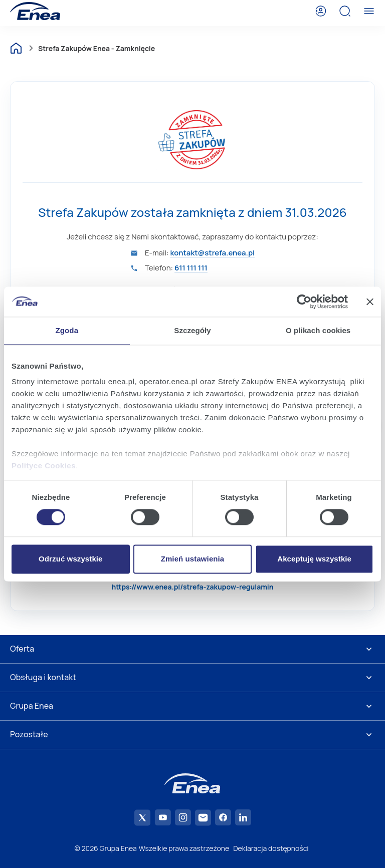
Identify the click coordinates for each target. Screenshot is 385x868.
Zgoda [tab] (67, 330)
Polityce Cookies (44, 466)
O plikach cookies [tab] (318, 330)
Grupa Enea (32, 706)
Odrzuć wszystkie (70, 559)
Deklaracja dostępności (271, 848)
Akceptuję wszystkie (314, 559)
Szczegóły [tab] (192, 330)
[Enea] (35, 11)
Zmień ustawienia (193, 559)
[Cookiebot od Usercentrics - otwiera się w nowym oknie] (304, 302)
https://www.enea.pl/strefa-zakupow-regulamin (193, 587)
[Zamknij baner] (370, 302)
